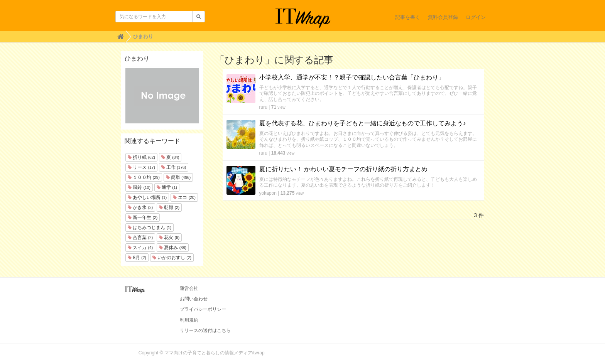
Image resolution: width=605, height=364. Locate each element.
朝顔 (169, 207)
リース (141, 167)
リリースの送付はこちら (205, 330)
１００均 (144, 177)
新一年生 (143, 217)
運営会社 (189, 288)
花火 (169, 238)
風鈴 (139, 187)
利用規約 (189, 320)
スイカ (140, 248)
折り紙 (141, 157)
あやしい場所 (147, 197)
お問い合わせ (194, 299)
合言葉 (140, 238)
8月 (137, 258)
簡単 (178, 177)
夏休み (173, 248)
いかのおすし (172, 258)
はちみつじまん (150, 228)
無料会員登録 (443, 17)
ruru (263, 107)
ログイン (476, 17)
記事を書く (408, 17)
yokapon (268, 193)
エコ (184, 197)
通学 (167, 187)
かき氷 (140, 207)
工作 (174, 167)
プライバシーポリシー (203, 309)
